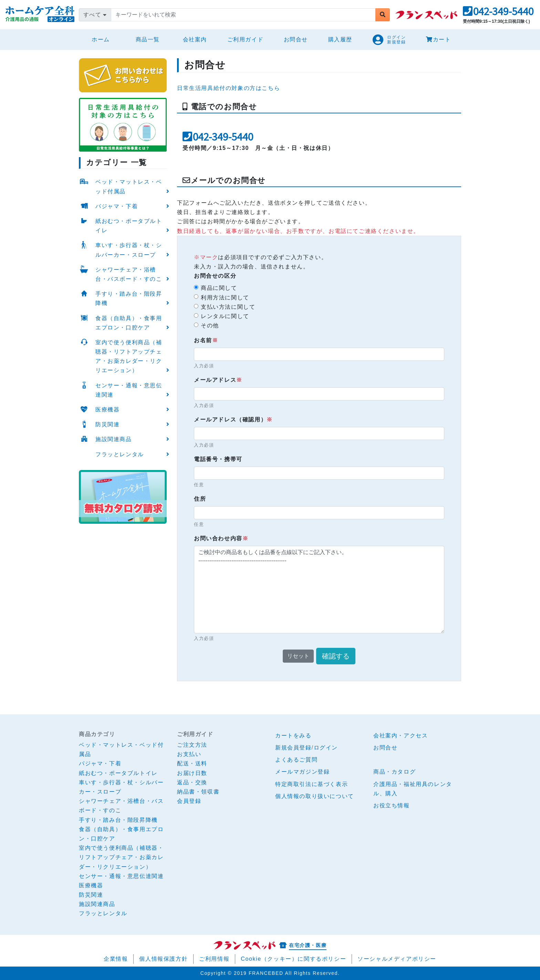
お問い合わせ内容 (221, 538)
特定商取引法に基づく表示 (311, 784)
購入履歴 (340, 39)
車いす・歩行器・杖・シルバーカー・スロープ (129, 250)
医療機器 (107, 410)
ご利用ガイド (246, 39)
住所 (200, 499)
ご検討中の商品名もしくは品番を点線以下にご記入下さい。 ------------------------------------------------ (319, 590)
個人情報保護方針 (163, 959)
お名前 (206, 340)
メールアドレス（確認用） (233, 420)
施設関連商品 (114, 439)
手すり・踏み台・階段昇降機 (129, 298)
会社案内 (195, 39)
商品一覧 (148, 39)
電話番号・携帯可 (218, 459)
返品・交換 (192, 782)
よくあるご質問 (296, 760)
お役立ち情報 (392, 805)
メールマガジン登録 (302, 772)
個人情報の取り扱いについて (315, 796)
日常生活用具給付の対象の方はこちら (229, 88)
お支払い (189, 754)
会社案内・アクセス (401, 736)
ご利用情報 (214, 959)
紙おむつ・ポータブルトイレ (129, 226)
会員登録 (189, 801)
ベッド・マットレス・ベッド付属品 (129, 186)
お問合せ (296, 39)
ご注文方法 (192, 745)
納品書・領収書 (198, 792)
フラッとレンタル (120, 454)
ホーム (103, 38)
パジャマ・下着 (117, 206)
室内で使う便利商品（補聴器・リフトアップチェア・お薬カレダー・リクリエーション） (129, 356)
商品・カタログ (394, 772)
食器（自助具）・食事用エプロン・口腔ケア (129, 323)
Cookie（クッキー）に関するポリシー (293, 959)
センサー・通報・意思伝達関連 (129, 390)
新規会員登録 (293, 748)
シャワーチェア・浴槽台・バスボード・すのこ (129, 274)
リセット (298, 656)
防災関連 (107, 424)
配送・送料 (192, 763)
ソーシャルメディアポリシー (397, 959)
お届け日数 (192, 773)
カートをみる (293, 736)
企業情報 (116, 959)
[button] (498, 13)
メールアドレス (218, 380)
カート (438, 39)
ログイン (326, 748)
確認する (336, 656)
